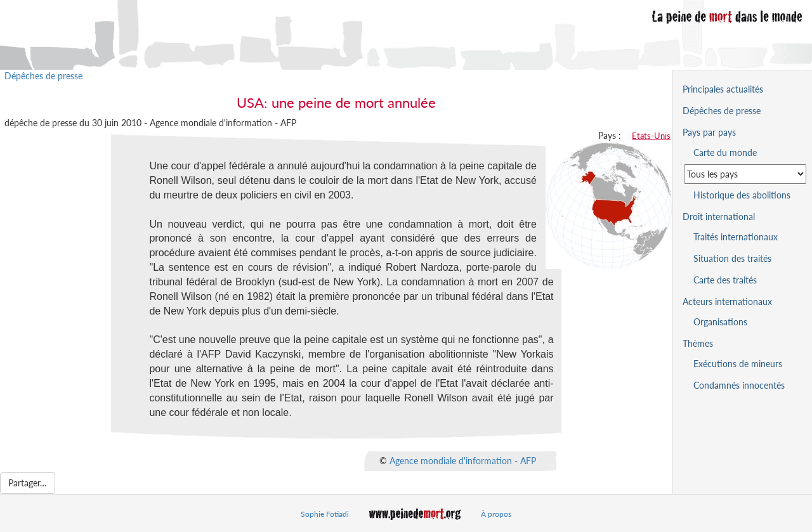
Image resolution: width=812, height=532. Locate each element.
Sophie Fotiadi (325, 514)
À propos (496, 514)
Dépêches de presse (43, 76)
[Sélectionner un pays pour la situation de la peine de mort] (745, 174)
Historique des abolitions (742, 195)
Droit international (719, 217)
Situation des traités (732, 258)
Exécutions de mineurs (738, 364)
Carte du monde (725, 152)
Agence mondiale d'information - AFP (463, 461)
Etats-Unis (651, 136)
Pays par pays (709, 132)
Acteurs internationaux (727, 302)
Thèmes (698, 343)
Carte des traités (725, 280)
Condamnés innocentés (739, 385)
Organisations (720, 322)
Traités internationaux (736, 237)
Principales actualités (723, 89)
